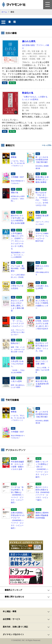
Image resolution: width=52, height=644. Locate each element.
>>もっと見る (47, 145)
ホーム (4, 12)
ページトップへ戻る (28, 604)
